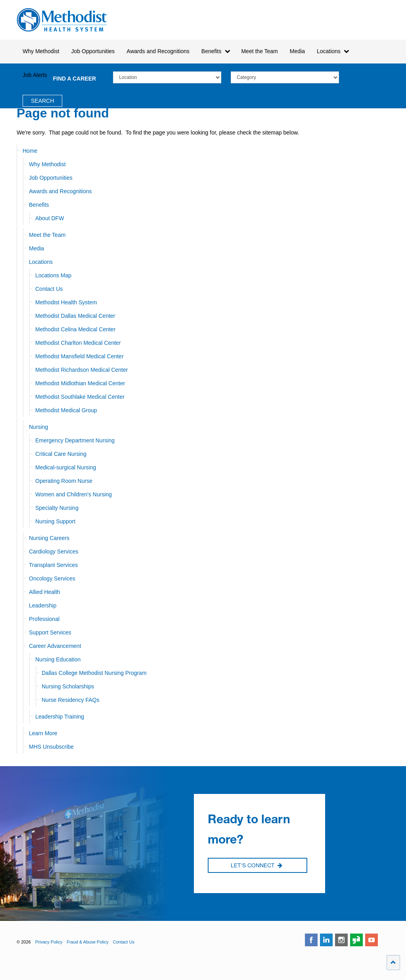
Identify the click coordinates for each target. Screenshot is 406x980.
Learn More (43, 733)
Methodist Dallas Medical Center (75, 316)
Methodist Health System (62, 20)
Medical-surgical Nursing (66, 467)
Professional (44, 619)
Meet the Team (47, 235)
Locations (41, 262)
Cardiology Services (54, 551)
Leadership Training (60, 717)
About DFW (50, 218)
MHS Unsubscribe (51, 747)
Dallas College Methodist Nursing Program (94, 673)
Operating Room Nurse (64, 481)
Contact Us (49, 289)
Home (30, 151)
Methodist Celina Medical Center (75, 329)
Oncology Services (52, 578)
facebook (311, 940)
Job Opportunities (51, 178)
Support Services (50, 632)
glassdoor (356, 940)
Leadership (43, 605)
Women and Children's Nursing (74, 494)
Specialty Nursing (57, 508)
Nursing (38, 427)
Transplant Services (53, 565)
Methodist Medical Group (66, 410)
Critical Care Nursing (61, 454)
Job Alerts (35, 75)
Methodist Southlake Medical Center (80, 397)
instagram (341, 940)
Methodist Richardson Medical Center (81, 370)
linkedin (326, 940)
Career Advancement (55, 646)
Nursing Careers (49, 538)
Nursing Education (58, 659)
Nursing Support (55, 521)
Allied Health (45, 592)
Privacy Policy (49, 942)
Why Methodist (47, 164)
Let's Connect (257, 866)
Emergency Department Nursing (75, 440)
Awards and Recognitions (60, 191)
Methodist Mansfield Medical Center (79, 356)
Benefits (39, 205)
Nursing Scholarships (68, 686)
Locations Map (53, 275)
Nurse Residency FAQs (71, 700)
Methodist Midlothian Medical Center (80, 383)
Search (42, 101)
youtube (372, 940)
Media (297, 51)
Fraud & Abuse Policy (87, 942)
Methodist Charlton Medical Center (78, 343)
